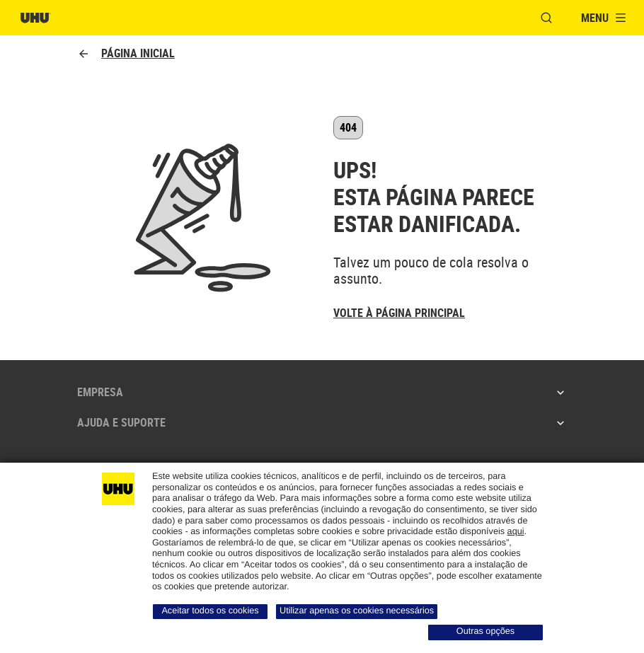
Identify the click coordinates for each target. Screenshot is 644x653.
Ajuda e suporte (322, 422)
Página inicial (126, 53)
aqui (516, 531)
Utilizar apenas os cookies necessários (357, 611)
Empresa (322, 392)
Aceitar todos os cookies (210, 611)
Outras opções (485, 631)
